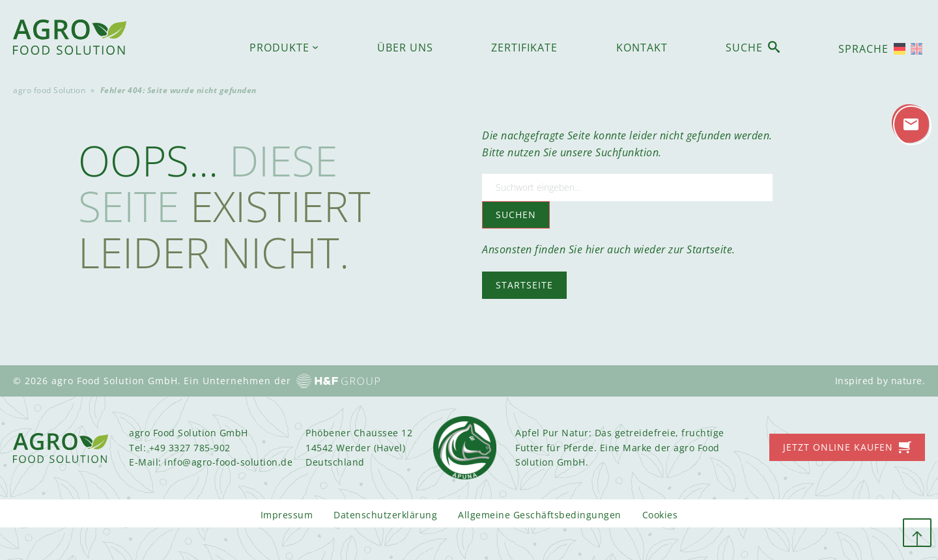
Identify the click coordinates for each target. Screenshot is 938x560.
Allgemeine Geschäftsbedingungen (540, 515)
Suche (744, 48)
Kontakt (642, 48)
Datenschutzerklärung (385, 515)
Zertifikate (524, 48)
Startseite (524, 285)
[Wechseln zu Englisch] (917, 49)
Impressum (287, 515)
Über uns (405, 48)
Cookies (660, 515)
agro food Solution (49, 90)
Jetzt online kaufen (838, 447)
